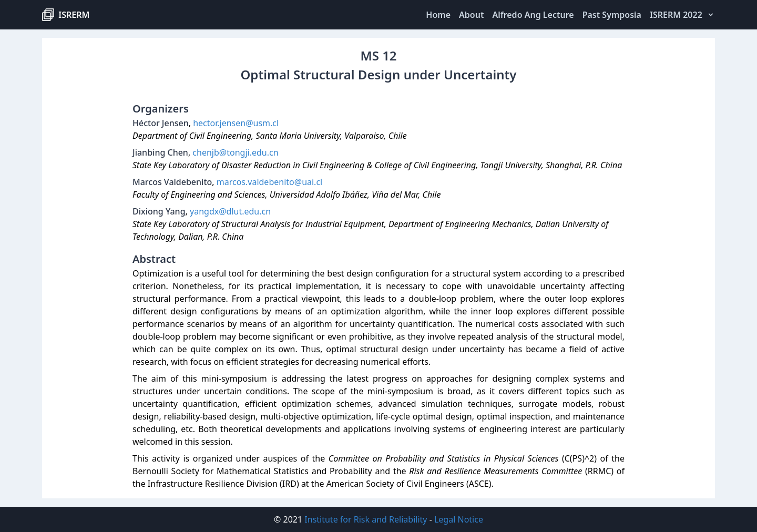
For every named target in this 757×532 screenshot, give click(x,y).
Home (438, 15)
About (471, 15)
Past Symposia (612, 15)
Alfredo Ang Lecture (533, 15)
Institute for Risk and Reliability (366, 519)
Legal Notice (459, 519)
